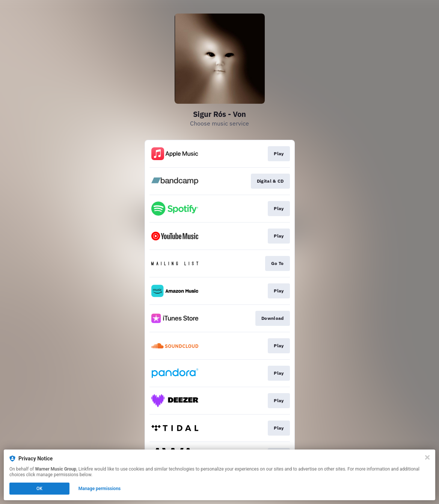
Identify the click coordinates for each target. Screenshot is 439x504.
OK (39, 489)
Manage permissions (100, 489)
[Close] (427, 457)
